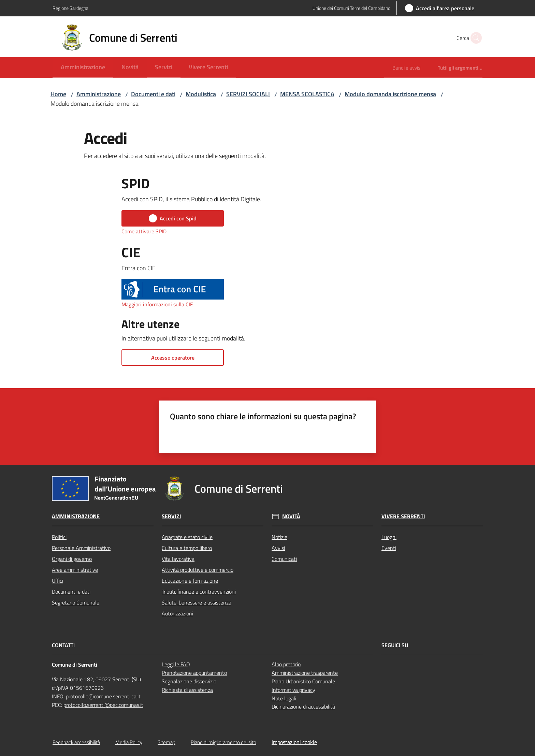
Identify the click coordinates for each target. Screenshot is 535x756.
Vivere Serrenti (403, 516)
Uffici (57, 581)
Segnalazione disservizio (189, 681)
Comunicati (284, 559)
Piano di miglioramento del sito (223, 742)
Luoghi (389, 537)
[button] (474, 38)
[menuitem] (83, 68)
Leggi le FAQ (176, 664)
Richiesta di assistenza (187, 690)
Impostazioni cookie (294, 742)
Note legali (284, 698)
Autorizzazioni (177, 613)
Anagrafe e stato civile (187, 537)
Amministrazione (99, 94)
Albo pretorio (286, 664)
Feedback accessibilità (76, 742)
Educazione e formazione (190, 581)
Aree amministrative (75, 570)
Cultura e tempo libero (187, 548)
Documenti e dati (153, 94)
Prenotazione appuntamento (194, 673)
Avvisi (278, 548)
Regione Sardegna (70, 8)
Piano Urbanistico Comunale (303, 681)
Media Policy (129, 742)
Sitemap (167, 742)
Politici (59, 537)
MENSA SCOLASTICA (307, 94)
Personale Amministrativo (81, 548)
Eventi (389, 548)
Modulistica (201, 94)
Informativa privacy (293, 690)
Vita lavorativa (178, 559)
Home (58, 94)
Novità (291, 516)
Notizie (279, 537)
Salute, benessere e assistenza (197, 602)
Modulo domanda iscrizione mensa (390, 94)
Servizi (171, 516)
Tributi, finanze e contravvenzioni (199, 592)
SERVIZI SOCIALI (248, 94)
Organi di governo (72, 559)
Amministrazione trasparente (305, 673)
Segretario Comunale (76, 602)
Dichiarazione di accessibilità (303, 707)
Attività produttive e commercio (198, 570)
